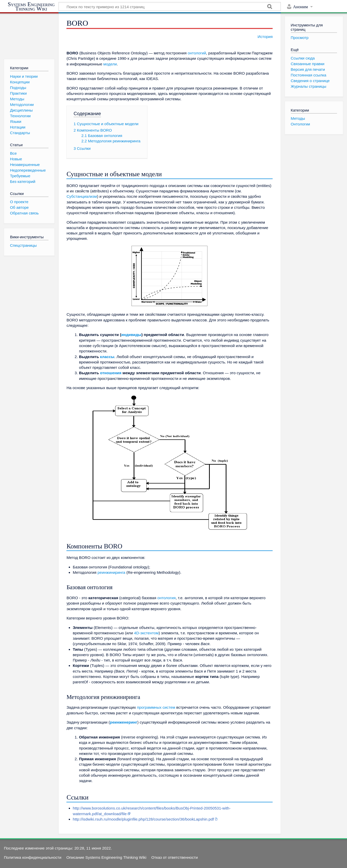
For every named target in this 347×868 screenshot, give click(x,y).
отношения (111, 373)
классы (107, 357)
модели (110, 64)
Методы (298, 118)
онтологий (197, 53)
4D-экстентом (146, 633)
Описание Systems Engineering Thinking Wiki (106, 857)
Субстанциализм (82, 196)
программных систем (156, 707)
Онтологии (300, 124)
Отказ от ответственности (175, 857)
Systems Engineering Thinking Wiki (31, 7)
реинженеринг (123, 722)
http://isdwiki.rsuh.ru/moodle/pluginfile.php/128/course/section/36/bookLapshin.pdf (143, 819)
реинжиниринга (111, 572)
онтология (167, 598)
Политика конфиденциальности (33, 857)
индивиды (131, 335)
